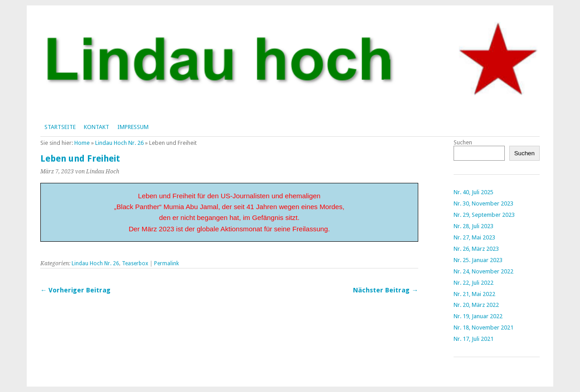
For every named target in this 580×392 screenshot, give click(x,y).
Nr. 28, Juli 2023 (474, 226)
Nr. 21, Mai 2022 (474, 294)
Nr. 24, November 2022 (483, 271)
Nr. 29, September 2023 (484, 215)
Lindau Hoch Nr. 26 (119, 143)
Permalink (167, 263)
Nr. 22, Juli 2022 (474, 283)
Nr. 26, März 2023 (476, 249)
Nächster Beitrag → (385, 290)
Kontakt (97, 127)
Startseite (60, 127)
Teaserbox (135, 263)
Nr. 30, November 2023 (483, 203)
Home (82, 143)
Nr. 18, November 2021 (483, 327)
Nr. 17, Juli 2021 (474, 339)
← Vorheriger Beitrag (75, 290)
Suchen (463, 142)
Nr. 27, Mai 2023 (474, 237)
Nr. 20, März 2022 (476, 305)
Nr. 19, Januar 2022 (478, 316)
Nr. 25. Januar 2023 (478, 260)
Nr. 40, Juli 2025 (474, 192)
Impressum (133, 127)
